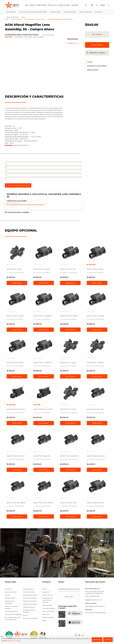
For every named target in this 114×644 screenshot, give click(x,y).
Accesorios (99, 12)
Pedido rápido (17, 283)
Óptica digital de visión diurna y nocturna (33, 12)
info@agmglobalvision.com (94, 600)
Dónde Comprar (42, 5)
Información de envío (12, 611)
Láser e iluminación (85, 12)
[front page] (21, 635)
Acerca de (33, 5)
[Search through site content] (103, 5)
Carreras (8, 595)
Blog (55, 5)
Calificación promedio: (17, 201)
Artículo (90, 62)
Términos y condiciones (30, 618)
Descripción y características (97, 66)
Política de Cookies (29, 592)
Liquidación (75, 5)
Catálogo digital (10, 598)
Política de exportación (30, 595)
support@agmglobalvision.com (95, 606)
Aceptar (108, 640)
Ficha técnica (71, 43)
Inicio (27, 5)
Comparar (99, 34)
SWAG (44, 620)
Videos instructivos (29, 607)
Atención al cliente (11, 592)
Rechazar (97, 640)
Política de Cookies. (14, 641)
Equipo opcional (93, 70)
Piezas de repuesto (48, 617)
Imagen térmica (11, 12)
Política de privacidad (30, 598)
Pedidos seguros (28, 589)
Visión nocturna (55, 12)
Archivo (25, 615)
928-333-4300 (95, 596)
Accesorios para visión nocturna (35, 19)
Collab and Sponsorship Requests (95, 613)
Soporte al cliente (64, 5)
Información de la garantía (13, 614)
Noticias (50, 5)
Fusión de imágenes (70, 12)
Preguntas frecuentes (30, 601)
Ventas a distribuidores (30, 604)
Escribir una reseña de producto (18, 185)
